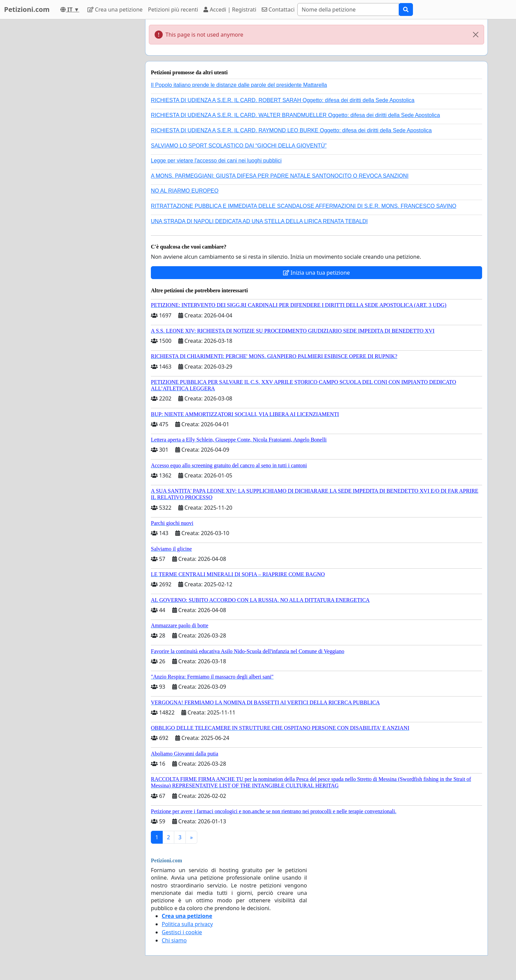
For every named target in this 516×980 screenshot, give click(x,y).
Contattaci (278, 9)
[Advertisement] (79, 121)
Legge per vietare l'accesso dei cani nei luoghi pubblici (216, 161)
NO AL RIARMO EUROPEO (185, 191)
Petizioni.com (27, 9)
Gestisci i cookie (182, 932)
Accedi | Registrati (230, 9)
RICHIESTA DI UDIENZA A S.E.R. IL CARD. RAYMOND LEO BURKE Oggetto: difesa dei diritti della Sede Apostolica (291, 130)
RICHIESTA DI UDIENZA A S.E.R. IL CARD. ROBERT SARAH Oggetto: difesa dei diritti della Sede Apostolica (283, 100)
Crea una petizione (115, 9)
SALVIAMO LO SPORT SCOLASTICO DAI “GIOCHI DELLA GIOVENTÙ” (239, 146)
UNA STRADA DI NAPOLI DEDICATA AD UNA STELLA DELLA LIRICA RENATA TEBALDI (259, 221)
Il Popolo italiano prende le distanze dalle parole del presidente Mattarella (239, 85)
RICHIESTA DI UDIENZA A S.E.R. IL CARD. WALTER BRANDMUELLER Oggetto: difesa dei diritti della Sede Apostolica (295, 115)
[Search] (348, 9)
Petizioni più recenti (173, 9)
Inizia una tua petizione (316, 273)
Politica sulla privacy (187, 924)
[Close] (476, 35)
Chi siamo (174, 940)
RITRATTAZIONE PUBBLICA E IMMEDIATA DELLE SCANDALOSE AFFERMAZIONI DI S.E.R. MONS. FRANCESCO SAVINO (304, 206)
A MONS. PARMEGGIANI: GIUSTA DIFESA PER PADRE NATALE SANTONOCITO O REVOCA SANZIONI (280, 176)
